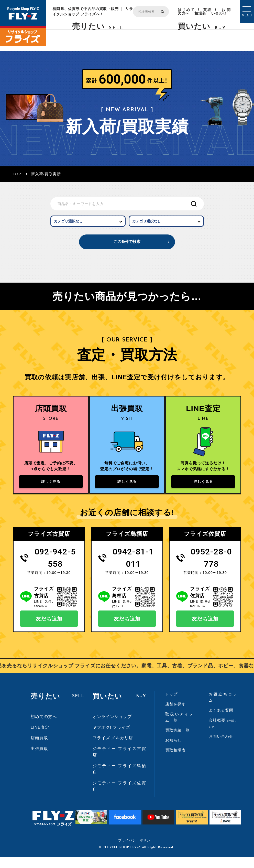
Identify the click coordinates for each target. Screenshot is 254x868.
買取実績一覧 (178, 741)
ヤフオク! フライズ (111, 738)
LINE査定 (40, 738)
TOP (17, 174)
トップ (171, 705)
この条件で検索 (127, 247)
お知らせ (173, 751)
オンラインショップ (112, 727)
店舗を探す (175, 715)
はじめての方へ (186, 12)
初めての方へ (44, 727)
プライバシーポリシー (136, 851)
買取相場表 (203, 12)
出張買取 (39, 759)
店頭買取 (39, 749)
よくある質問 (221, 721)
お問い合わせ (221, 12)
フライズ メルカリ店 (113, 749)
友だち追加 (49, 629)
